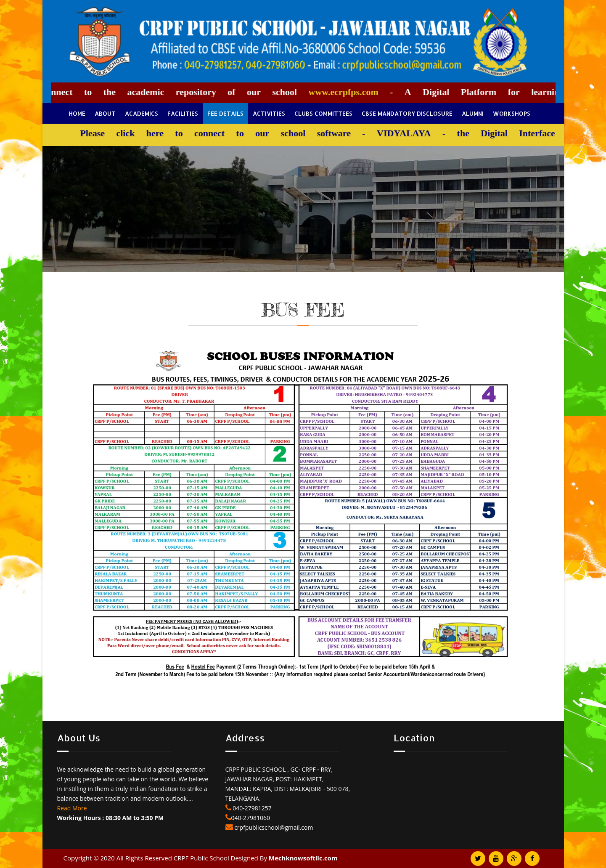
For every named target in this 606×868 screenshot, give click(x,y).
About (105, 113)
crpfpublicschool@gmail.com (273, 827)
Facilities (183, 113)
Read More (72, 808)
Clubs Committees (323, 113)
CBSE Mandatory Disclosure (407, 113)
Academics (142, 113)
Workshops (512, 113)
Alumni (473, 113)
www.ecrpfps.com (339, 92)
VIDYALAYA (400, 133)
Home (77, 113)
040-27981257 (251, 808)
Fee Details (225, 113)
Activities (269, 113)
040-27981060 (251, 818)
